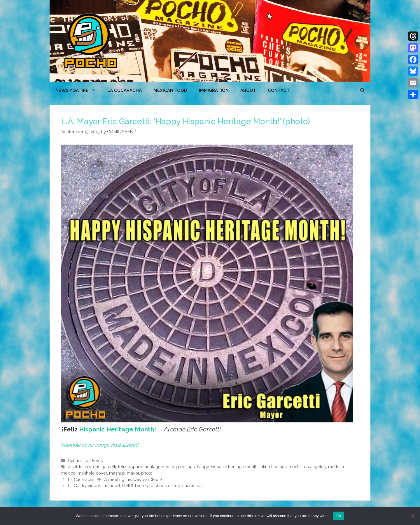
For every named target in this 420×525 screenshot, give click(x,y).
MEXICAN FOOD (170, 90)
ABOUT (248, 90)
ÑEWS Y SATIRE (78, 90)
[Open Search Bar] (362, 90)
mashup (117, 473)
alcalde (75, 467)
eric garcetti (105, 467)
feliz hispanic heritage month (146, 467)
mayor (133, 473)
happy (203, 467)
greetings (185, 467)
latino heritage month (280, 467)
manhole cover (92, 473)
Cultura (75, 460)
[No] (413, 516)
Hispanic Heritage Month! (118, 429)
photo (147, 473)
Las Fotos (93, 460)
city (88, 467)
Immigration (214, 90)
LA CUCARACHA (125, 90)
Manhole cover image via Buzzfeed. (100, 445)
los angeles (314, 467)
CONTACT (279, 90)
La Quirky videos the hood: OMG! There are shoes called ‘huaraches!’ (136, 486)
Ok (339, 516)
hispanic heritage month (234, 467)
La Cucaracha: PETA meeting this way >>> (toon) (115, 479)
